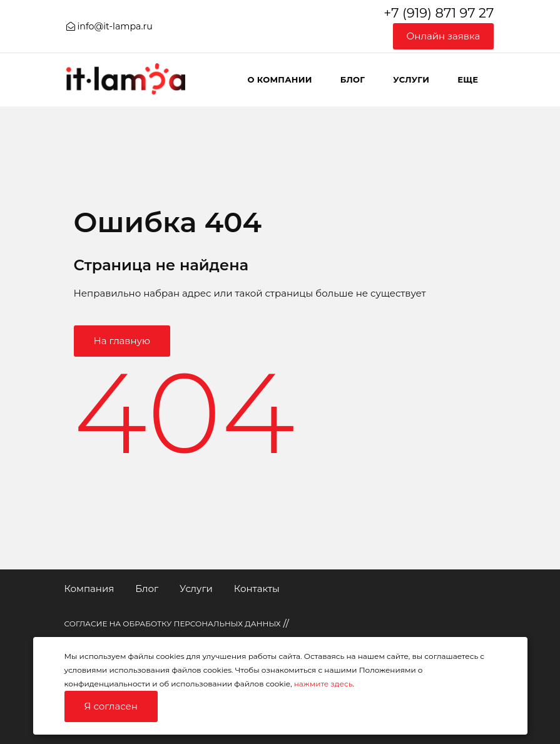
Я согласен (111, 706)
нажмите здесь (323, 684)
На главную (122, 341)
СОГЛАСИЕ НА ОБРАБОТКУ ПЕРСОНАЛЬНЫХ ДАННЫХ (173, 624)
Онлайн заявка (444, 36)
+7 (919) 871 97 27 (439, 13)
